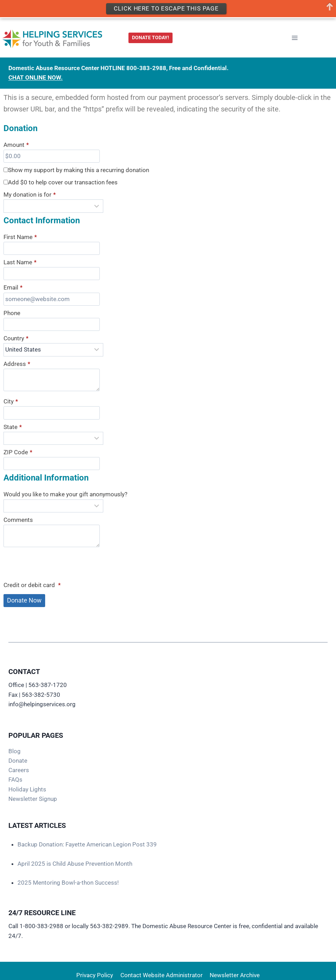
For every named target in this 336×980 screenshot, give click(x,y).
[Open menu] (295, 38)
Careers (19, 770)
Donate (18, 761)
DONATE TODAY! (150, 38)
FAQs (15, 780)
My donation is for (30, 195)
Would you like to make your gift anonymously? (65, 494)
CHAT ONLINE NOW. (36, 77)
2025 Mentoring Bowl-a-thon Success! (68, 883)
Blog (15, 751)
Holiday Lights (27, 789)
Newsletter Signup (33, 799)
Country (16, 338)
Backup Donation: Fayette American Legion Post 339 (87, 844)
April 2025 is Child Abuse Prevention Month (75, 864)
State (13, 427)
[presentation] (57, 565)
